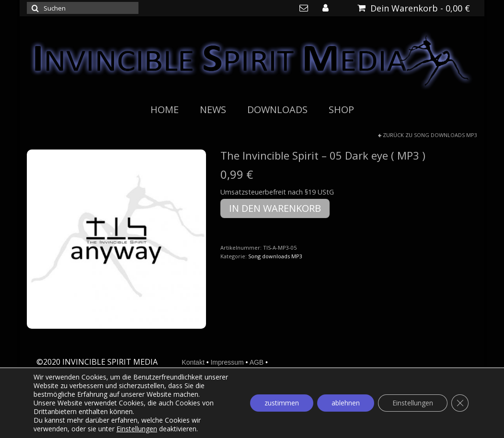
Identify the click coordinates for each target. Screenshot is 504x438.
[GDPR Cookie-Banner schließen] (460, 403)
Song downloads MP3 (446, 135)
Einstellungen (137, 429)
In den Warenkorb (275, 208)
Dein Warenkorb (414, 8)
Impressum (227, 362)
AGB (257, 362)
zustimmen (282, 403)
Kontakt (193, 362)
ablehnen (346, 403)
